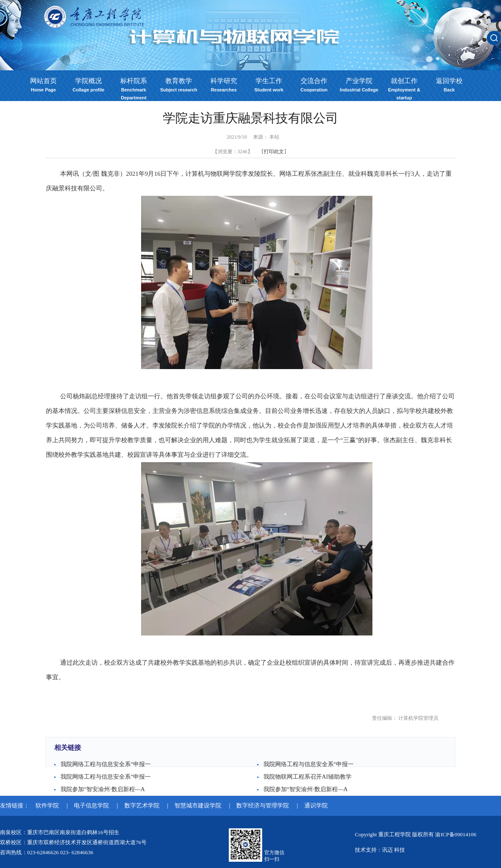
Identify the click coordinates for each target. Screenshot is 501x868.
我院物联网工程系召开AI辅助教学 (307, 777)
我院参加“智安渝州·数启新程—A (103, 789)
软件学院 (48, 806)
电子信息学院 (92, 806)
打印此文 (274, 152)
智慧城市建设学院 (199, 806)
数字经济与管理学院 (263, 806)
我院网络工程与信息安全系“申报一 (106, 764)
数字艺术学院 (143, 806)
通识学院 (316, 806)
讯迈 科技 (393, 850)
